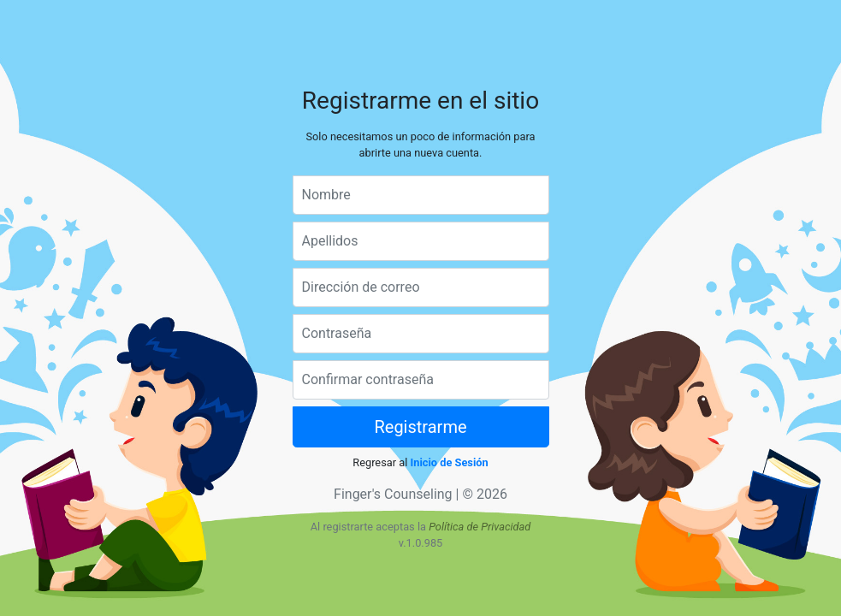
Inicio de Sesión (449, 462)
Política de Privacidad (480, 527)
